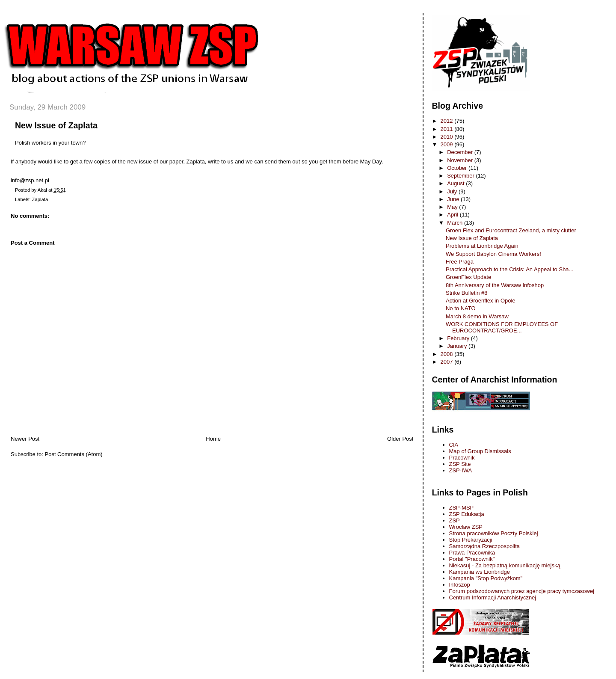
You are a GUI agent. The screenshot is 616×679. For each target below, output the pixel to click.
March (456, 223)
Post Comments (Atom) (74, 454)
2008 (448, 354)
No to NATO (461, 308)
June (454, 199)
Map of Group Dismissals (480, 451)
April (453, 215)
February (459, 338)
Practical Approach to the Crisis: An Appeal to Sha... (509, 269)
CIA (454, 445)
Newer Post (25, 439)
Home (213, 439)
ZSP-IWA (461, 470)
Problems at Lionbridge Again (482, 246)
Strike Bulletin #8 (467, 293)
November (461, 160)
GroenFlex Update (468, 277)
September (461, 176)
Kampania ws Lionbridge (480, 572)
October (458, 168)
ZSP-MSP (462, 508)
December (461, 152)
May (453, 207)
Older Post (400, 439)
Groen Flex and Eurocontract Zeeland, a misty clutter (511, 230)
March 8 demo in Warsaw (477, 316)
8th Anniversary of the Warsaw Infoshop (495, 285)
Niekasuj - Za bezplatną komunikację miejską (505, 565)
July (453, 191)
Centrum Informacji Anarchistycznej (493, 597)
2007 (448, 362)
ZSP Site (460, 464)
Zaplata (40, 199)
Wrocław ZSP (466, 527)
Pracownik (462, 458)
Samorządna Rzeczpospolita (484, 546)
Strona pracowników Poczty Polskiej (494, 533)
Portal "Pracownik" (472, 559)
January (458, 346)
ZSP (455, 520)
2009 (448, 144)
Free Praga (460, 262)
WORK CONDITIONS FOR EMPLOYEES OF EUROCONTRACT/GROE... (502, 327)
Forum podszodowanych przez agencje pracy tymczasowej (522, 591)
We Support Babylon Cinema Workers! (493, 254)
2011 (448, 129)
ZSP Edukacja (467, 514)
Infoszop (460, 585)
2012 (448, 121)
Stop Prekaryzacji (471, 540)
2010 (448, 137)
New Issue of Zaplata (56, 125)
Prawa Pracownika (472, 553)
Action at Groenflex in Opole (481, 301)
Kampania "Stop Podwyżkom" (486, 578)
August (456, 183)
